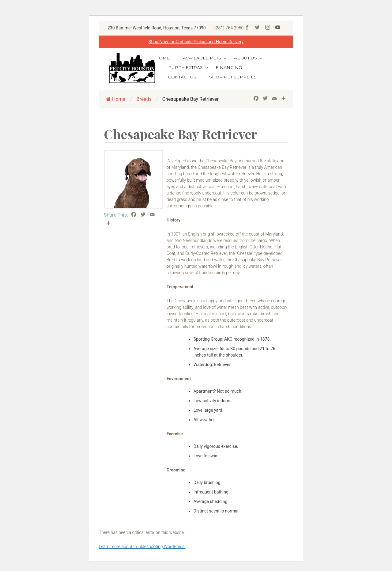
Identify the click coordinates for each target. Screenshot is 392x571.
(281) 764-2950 (229, 28)
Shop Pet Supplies (233, 77)
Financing (229, 67)
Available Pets (202, 58)
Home (163, 58)
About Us (245, 58)
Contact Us (182, 77)
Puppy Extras (185, 67)
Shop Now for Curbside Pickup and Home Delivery (196, 42)
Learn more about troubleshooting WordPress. (142, 546)
